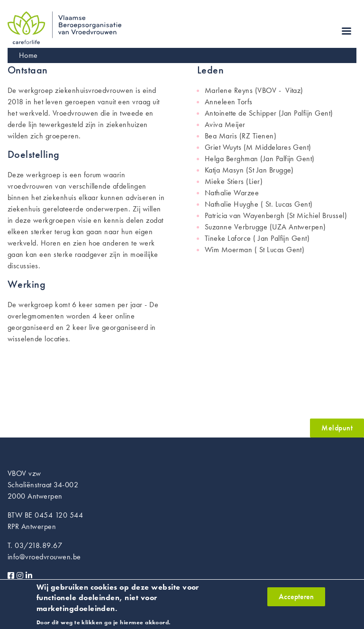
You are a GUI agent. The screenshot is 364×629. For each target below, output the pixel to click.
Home (28, 55)
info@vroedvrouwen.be (44, 557)
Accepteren (296, 599)
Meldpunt (337, 428)
